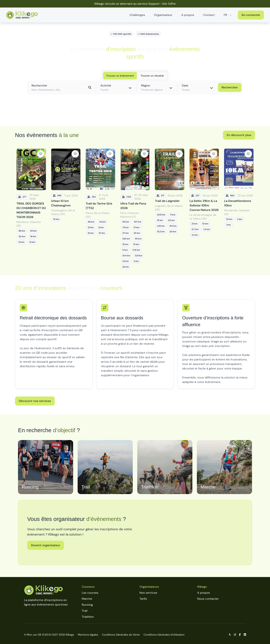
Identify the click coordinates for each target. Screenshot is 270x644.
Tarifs (143, 599)
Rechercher (230, 87)
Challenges (137, 15)
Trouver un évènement (120, 76)
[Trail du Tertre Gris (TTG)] (100, 209)
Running (87, 605)
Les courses (90, 593)
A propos (188, 15)
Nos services (148, 593)
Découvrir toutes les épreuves (135, 115)
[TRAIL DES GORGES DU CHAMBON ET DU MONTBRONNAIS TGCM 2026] (31, 209)
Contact (209, 15)
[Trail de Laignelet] (170, 209)
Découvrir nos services (35, 401)
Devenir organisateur (46, 545)
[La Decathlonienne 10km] (239, 209)
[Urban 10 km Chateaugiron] (66, 209)
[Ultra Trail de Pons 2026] (135, 209)
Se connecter (251, 15)
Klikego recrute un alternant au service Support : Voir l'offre (135, 4)
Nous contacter (208, 599)
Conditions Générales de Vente (121, 635)
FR (228, 15)
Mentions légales (88, 635)
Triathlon (88, 617)
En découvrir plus (239, 135)
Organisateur (163, 15)
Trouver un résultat (152, 76)
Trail (85, 611)
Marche (87, 599)
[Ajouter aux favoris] (41, 154)
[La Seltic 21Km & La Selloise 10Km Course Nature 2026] (204, 209)
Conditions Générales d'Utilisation (164, 635)
